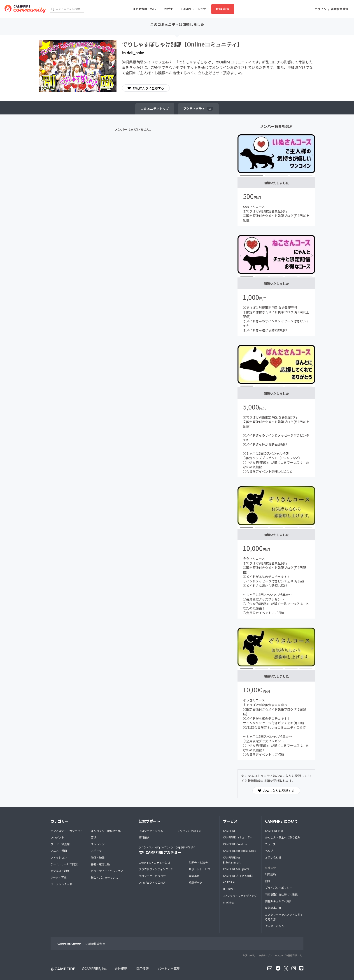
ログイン (321, 9)
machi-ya (229, 902)
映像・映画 (98, 857)
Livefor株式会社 (95, 944)
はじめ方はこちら (144, 9)
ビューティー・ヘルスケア (107, 871)
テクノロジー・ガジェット (67, 831)
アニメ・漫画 (59, 851)
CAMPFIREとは (274, 831)
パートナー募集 (169, 968)
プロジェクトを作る (151, 831)
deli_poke (135, 53)
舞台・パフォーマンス (105, 877)
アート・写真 (59, 877)
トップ (155, 109)
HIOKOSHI (229, 889)
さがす (169, 9)
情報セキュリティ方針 (278, 901)
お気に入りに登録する (146, 88)
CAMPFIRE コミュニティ (238, 837)
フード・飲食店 (60, 844)
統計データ (196, 882)
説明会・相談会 (198, 862)
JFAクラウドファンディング (240, 896)
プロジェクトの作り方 (152, 876)
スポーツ (96, 851)
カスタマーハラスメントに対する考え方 (284, 917)
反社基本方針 (273, 908)
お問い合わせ (273, 857)
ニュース (270, 844)
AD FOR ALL (230, 882)
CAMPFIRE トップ (194, 9)
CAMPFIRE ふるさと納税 (238, 876)
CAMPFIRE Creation (235, 844)
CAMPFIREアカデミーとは (154, 862)
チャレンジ (98, 844)
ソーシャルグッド (61, 884)
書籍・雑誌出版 (100, 864)
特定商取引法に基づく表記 (281, 894)
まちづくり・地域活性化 (106, 831)
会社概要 (121, 968)
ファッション (59, 857)
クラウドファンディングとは (156, 869)
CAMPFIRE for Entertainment (232, 860)
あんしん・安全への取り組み (283, 837)
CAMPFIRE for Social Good (240, 851)
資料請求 (223, 9)
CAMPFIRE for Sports (236, 869)
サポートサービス (200, 869)
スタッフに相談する (189, 831)
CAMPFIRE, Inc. (96, 968)
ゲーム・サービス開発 (64, 864)
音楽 (94, 837)
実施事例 (194, 876)
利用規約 (270, 874)
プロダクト (57, 837)
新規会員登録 (340, 9)
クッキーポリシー (276, 926)
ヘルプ (269, 851)
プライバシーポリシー (279, 888)
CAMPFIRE (229, 831)
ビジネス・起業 (60, 871)
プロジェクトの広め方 (152, 882)
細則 (268, 881)
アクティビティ (198, 109)
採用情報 (142, 968)
